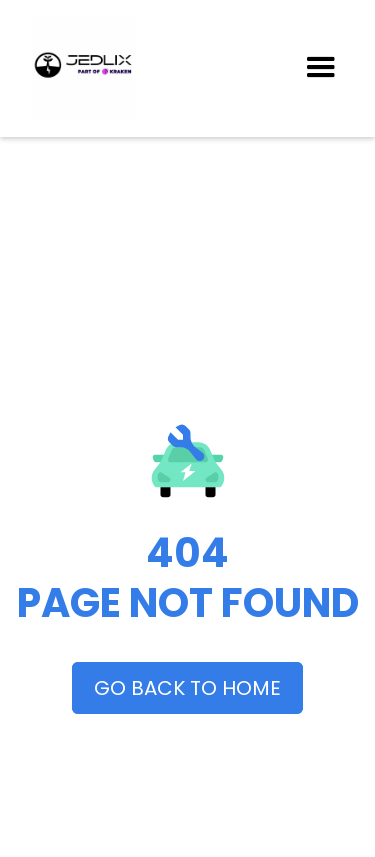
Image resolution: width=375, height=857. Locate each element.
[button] (321, 68)
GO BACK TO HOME (187, 688)
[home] (165, 68)
